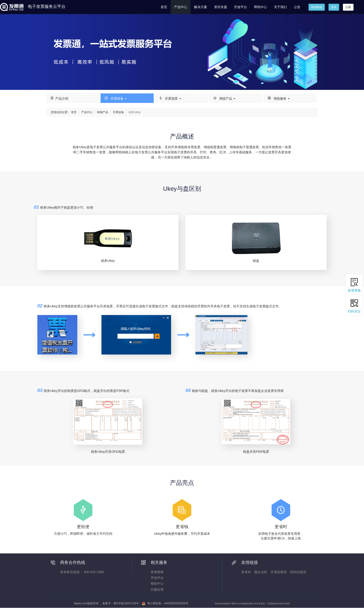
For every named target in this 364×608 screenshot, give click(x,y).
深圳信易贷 (298, 572)
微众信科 (261, 572)
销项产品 (103, 112)
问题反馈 (157, 589)
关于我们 (280, 7)
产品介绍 (59, 98)
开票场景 (170, 98)
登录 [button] (334, 7)
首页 (164, 7)
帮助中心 (260, 7)
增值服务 (278, 98)
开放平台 (240, 7)
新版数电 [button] (317, 7)
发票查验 (157, 572)
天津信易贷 (279, 572)
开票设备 (115, 98)
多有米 (246, 572)
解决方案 (201, 7)
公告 (297, 7)
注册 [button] (348, 7)
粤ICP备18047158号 (126, 603)
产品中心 (181, 7)
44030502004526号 (176, 603)
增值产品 (224, 98)
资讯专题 (221, 7)
